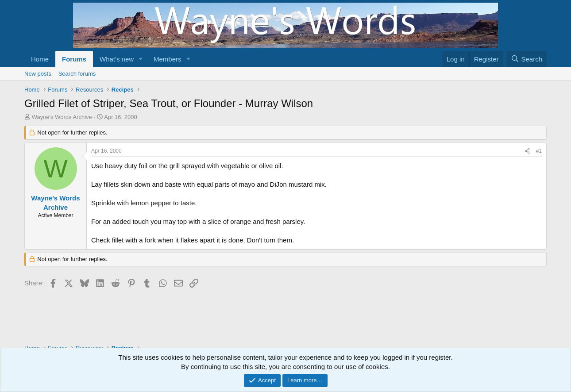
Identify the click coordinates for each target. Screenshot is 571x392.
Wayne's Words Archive (62, 117)
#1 (539, 151)
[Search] (527, 59)
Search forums (77, 74)
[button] (141, 59)
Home (40, 59)
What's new (117, 59)
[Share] (527, 151)
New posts (38, 74)
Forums (74, 59)
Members (168, 59)
